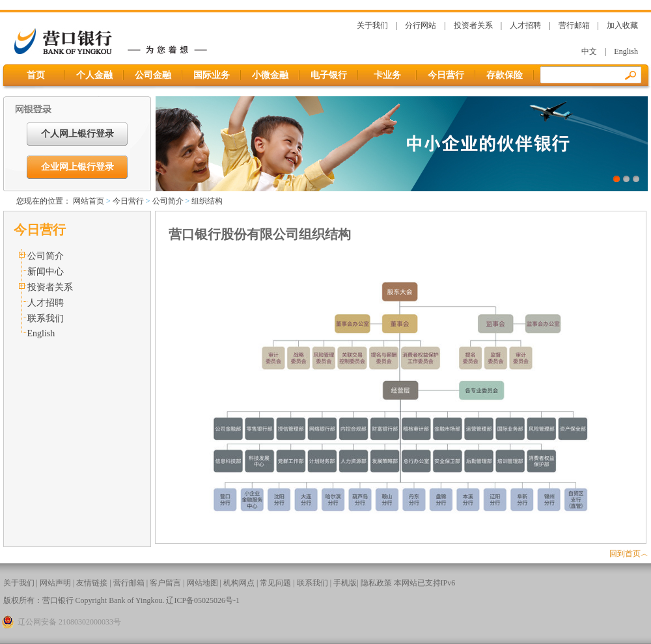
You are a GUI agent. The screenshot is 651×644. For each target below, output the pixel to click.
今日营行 (446, 75)
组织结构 (207, 201)
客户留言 (165, 583)
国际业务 (212, 75)
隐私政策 (376, 583)
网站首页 (89, 201)
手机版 (345, 583)
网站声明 (55, 583)
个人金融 (94, 75)
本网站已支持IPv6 (425, 583)
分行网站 (421, 25)
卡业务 (387, 75)
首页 (36, 75)
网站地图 (202, 583)
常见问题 (275, 583)
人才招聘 (525, 25)
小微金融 (270, 75)
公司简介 (168, 201)
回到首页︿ (629, 554)
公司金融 (153, 75)
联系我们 (46, 318)
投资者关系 (473, 25)
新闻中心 (46, 272)
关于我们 (372, 25)
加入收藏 (622, 25)
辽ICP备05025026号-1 (203, 600)
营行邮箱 (574, 25)
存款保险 (505, 75)
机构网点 (239, 583)
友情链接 (92, 583)
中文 (589, 51)
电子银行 (329, 75)
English (626, 51)
